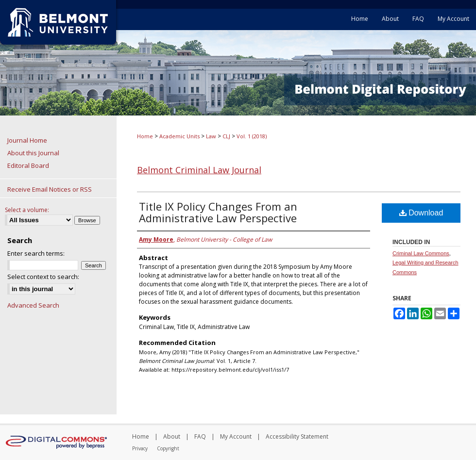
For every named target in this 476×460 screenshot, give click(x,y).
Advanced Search (33, 305)
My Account (236, 436)
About (172, 436)
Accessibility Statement (297, 436)
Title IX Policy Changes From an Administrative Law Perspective (218, 212)
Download (421, 213)
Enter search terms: (36, 253)
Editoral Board (28, 165)
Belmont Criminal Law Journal (199, 170)
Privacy (140, 448)
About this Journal (33, 153)
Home (145, 136)
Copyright (168, 448)
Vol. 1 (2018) (252, 136)
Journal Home (27, 140)
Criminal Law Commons (421, 253)
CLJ (226, 136)
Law (211, 136)
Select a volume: (27, 210)
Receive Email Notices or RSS (50, 189)
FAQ (200, 436)
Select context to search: (43, 277)
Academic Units (179, 136)
